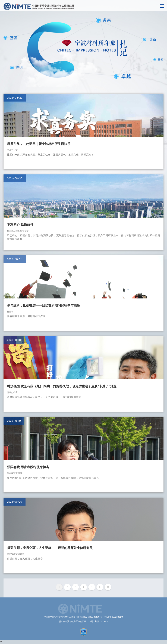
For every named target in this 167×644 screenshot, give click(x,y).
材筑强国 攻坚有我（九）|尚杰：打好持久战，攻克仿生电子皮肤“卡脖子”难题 (62, 386)
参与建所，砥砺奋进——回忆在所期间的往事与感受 (43, 305)
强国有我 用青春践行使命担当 (28, 467)
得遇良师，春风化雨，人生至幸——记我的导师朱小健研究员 (50, 548)
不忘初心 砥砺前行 (20, 225)
